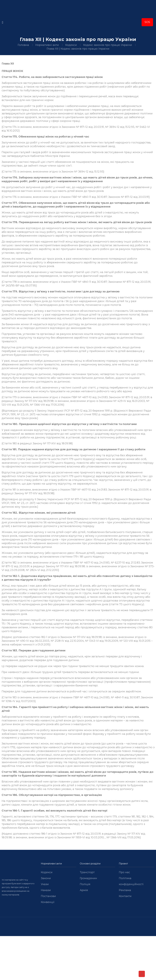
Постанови (48, 896)
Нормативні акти (47, 45)
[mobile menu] (3, 22)
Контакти (125, 896)
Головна (23, 45)
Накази (46, 890)
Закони (46, 878)
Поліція (85, 884)
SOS (147, 22)
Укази (45, 884)
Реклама (125, 890)
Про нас (124, 872)
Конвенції (48, 902)
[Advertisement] (78, 958)
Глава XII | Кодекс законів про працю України (78, 49)
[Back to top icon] (142, 974)
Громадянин (88, 878)
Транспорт (87, 872)
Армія (84, 890)
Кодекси (71, 45)
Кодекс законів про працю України (108, 45)
